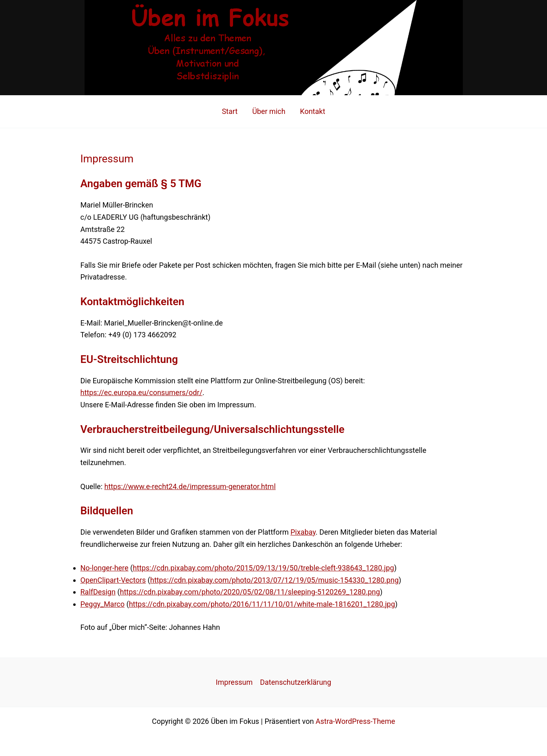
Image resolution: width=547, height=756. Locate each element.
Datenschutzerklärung (295, 682)
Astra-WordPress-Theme (355, 721)
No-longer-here (105, 568)
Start (230, 111)
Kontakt (313, 111)
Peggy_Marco (103, 604)
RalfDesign (98, 592)
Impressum (234, 682)
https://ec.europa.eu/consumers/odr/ (142, 392)
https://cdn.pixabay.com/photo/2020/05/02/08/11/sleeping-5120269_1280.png (250, 592)
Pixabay (303, 532)
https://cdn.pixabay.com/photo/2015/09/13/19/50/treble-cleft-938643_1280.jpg (263, 568)
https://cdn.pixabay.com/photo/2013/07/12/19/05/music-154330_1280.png (274, 580)
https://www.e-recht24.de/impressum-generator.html (190, 486)
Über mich (269, 111)
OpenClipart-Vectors (113, 580)
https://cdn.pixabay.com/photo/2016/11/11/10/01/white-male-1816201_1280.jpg (262, 604)
